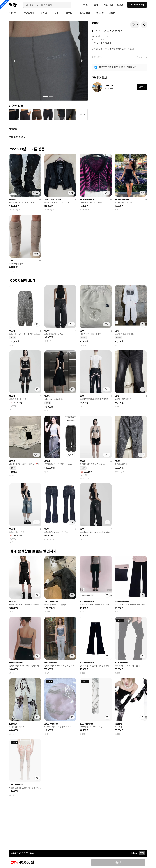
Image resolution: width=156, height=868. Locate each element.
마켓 (85, 5)
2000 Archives (51, 602)
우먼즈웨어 (30, 13)
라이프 (45, 13)
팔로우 (142, 87)
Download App (137, 5)
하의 (100, 57)
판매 (96, 5)
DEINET (13, 199)
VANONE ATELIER (53, 199)
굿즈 (58, 13)
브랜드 (70, 13)
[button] (14, 61)
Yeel (11, 261)
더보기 (82, 115)
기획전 (112, 13)
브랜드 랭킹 (85, 13)
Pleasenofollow (87, 602)
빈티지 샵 (99, 13)
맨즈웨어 (13, 13)
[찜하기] (135, 25)
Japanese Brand (87, 199)
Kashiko (13, 724)
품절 (118, 863)
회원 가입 (109, 5)
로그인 (120, 5)
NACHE (13, 602)
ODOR (96, 23)
